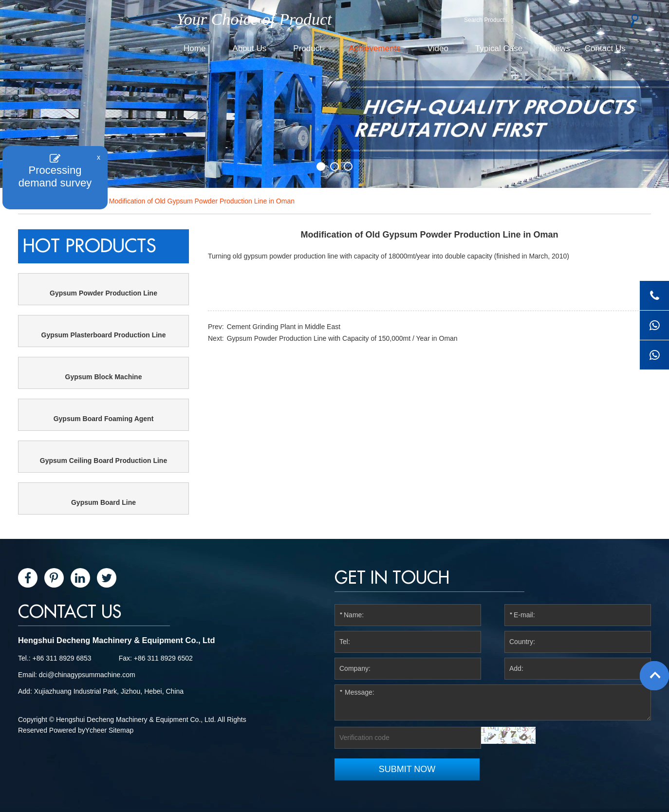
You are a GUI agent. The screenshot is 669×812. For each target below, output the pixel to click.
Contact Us (605, 48)
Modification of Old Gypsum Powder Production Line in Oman (202, 201)
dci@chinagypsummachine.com (87, 675)
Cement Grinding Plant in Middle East (284, 327)
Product (307, 48)
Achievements (375, 48)
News (560, 48)
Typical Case (499, 48)
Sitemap (121, 730)
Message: (493, 702)
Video (438, 48)
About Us (249, 48)
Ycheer (96, 730)
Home (195, 48)
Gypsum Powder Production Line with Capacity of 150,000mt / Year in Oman (342, 338)
